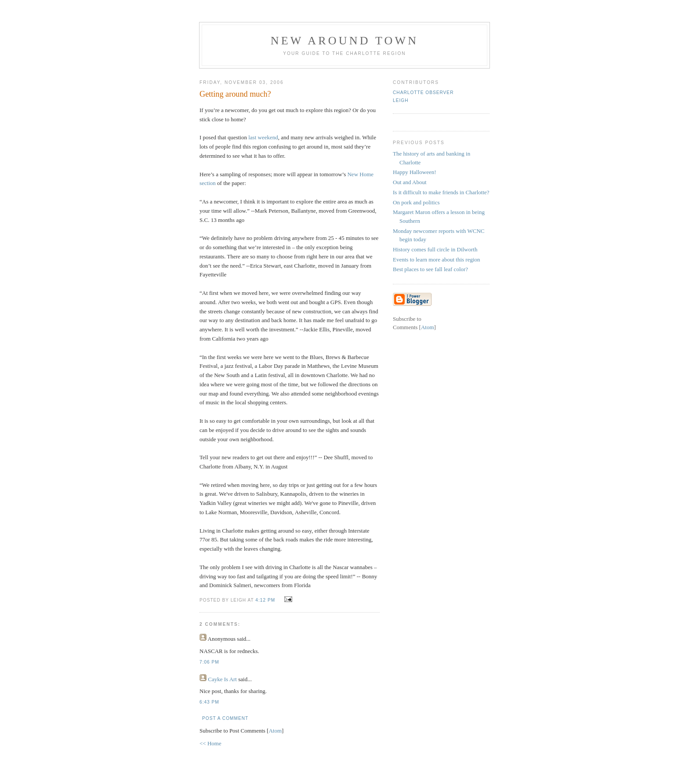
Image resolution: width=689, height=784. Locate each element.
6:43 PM (209, 702)
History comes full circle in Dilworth (435, 249)
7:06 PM (209, 662)
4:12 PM (266, 600)
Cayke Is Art (222, 679)
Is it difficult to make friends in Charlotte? (441, 192)
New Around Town (345, 41)
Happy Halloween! (415, 172)
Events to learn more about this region (437, 260)
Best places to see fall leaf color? (430, 269)
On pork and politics (416, 202)
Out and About (410, 182)
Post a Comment (225, 718)
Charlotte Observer (423, 93)
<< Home (210, 743)
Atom (275, 731)
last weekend (263, 137)
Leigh (401, 100)
